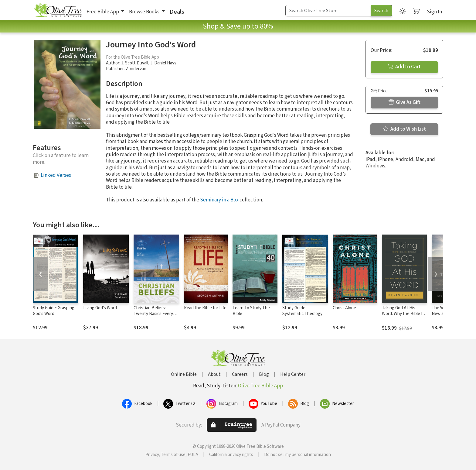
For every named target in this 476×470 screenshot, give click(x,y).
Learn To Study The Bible (251, 311)
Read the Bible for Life (205, 308)
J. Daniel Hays (163, 63)
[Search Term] (328, 11)
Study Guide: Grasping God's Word (54, 311)
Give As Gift (405, 102)
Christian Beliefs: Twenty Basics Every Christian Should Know (155, 314)
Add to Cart (404, 67)
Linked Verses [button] (56, 175)
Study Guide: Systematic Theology (302, 311)
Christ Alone (344, 308)
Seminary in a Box (219, 200)
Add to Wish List (405, 129)
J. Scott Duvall (135, 63)
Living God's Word (100, 308)
